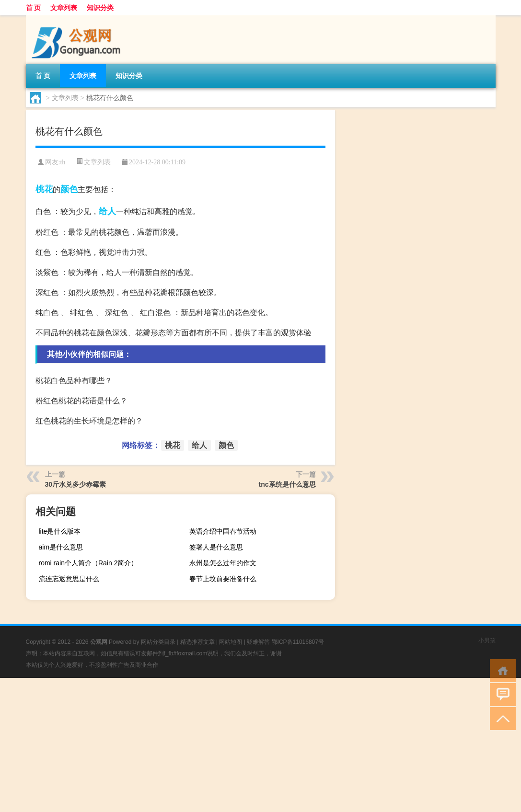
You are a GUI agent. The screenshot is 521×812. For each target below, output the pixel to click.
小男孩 (487, 640)
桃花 (44, 189)
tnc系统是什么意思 (287, 484)
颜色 (69, 189)
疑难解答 (258, 642)
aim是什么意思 (61, 547)
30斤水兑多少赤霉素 (76, 484)
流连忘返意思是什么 (69, 579)
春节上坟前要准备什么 (223, 579)
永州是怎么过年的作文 (223, 563)
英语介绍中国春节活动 (223, 531)
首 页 (34, 8)
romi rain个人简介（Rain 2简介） (88, 563)
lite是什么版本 (60, 531)
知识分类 (100, 8)
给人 (107, 211)
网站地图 (231, 642)
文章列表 (64, 8)
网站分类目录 (158, 642)
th (63, 162)
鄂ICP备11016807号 (298, 642)
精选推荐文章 (197, 642)
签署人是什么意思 (216, 547)
